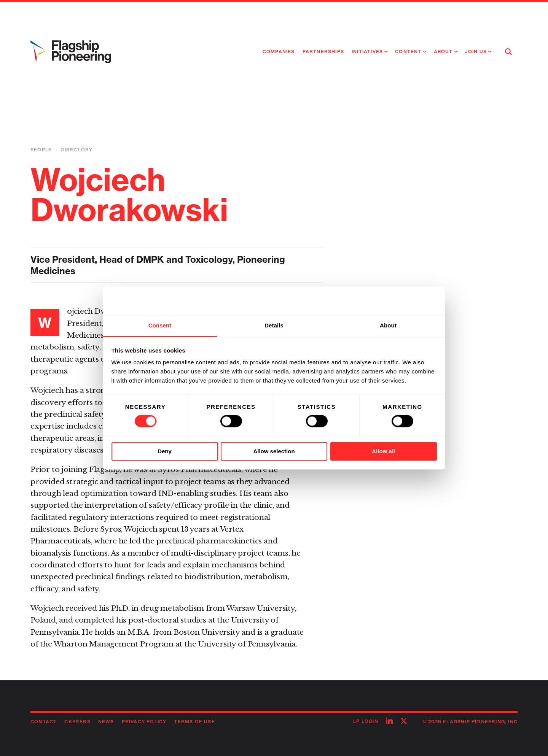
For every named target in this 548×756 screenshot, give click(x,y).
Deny (165, 451)
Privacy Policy (144, 722)
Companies (279, 52)
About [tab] (388, 325)
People (41, 150)
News (106, 722)
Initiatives (367, 52)
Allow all (383, 451)
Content (408, 52)
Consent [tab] (160, 325)
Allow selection (274, 451)
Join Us (476, 52)
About (443, 52)
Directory (76, 150)
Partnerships (323, 52)
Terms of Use (194, 722)
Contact (44, 722)
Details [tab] (274, 325)
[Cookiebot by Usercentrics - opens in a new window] (404, 301)
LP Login (366, 721)
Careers (77, 722)
